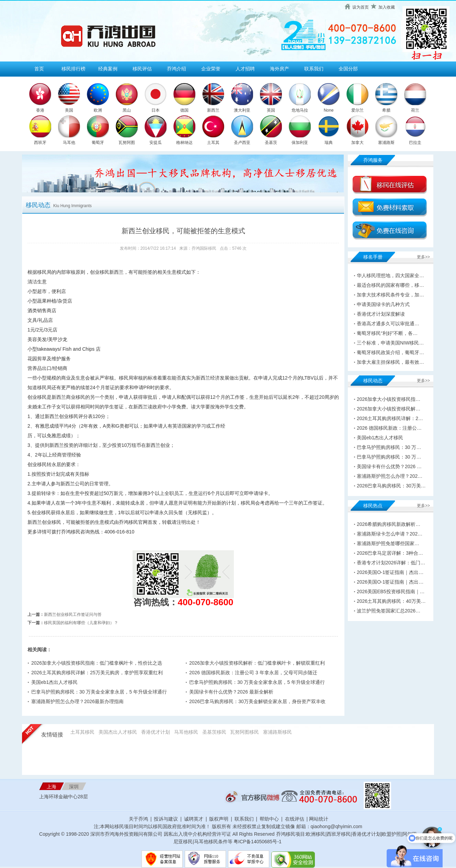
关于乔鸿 (138, 819)
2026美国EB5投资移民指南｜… (391, 591)
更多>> (423, 257)
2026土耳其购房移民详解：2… (390, 418)
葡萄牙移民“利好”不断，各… (387, 333)
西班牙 (40, 143)
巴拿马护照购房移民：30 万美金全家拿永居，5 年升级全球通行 (257, 682)
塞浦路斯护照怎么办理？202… (390, 476)
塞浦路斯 (386, 143)
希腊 (386, 110)
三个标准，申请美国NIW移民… (390, 343)
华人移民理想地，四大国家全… (390, 275)
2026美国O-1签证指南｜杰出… (390, 572)
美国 (69, 110)
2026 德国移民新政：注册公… (389, 428)
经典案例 (108, 69)
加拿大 (357, 143)
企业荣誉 (211, 69)
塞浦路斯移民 (277, 732)
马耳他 (69, 143)
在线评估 (295, 819)
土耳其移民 (82, 732)
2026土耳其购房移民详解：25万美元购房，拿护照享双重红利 (97, 673)
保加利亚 (300, 143)
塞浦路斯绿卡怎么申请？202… (390, 534)
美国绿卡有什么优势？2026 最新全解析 (231, 692)
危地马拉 (300, 110)
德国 (184, 110)
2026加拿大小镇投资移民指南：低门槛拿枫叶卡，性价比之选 (97, 663)
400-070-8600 (206, 602)
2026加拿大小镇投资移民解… (389, 409)
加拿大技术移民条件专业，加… (390, 295)
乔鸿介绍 (176, 69)
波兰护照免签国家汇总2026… (389, 611)
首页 (39, 69)
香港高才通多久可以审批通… (388, 324)
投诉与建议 (166, 819)
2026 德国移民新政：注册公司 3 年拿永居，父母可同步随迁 (253, 673)
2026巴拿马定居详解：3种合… (390, 553)
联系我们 (314, 69)
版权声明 (219, 819)
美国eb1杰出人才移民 (54, 682)
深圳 (74, 787)
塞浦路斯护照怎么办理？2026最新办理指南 (77, 701)
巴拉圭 (415, 143)
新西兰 (213, 110)
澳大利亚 (242, 110)
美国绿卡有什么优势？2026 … (389, 466)
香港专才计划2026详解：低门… (391, 563)
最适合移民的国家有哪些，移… (390, 285)
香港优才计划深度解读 (381, 314)
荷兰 (415, 110)
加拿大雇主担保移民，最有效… (390, 362)
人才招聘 (245, 69)
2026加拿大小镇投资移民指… (389, 399)
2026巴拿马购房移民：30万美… (391, 486)
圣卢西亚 (242, 143)
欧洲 (98, 110)
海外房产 (280, 69)
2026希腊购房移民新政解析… (389, 524)
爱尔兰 (357, 110)
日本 (156, 110)
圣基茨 (271, 143)
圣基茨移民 (214, 732)
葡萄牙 (98, 143)
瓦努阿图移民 (244, 732)
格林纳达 (184, 143)
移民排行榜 (73, 69)
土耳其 (213, 143)
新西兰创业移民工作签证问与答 (73, 615)
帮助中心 (269, 819)
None (329, 110)
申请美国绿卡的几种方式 (383, 304)
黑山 (127, 110)
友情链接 (52, 735)
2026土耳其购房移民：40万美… (391, 601)
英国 (271, 110)
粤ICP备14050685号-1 (258, 842)
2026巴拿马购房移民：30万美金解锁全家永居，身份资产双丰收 (257, 701)
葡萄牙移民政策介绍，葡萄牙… (390, 352)
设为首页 (361, 7)
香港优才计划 (156, 732)
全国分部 (348, 69)
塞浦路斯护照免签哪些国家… (388, 543)
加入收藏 (387, 7)
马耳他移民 (186, 732)
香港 (40, 110)
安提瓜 (156, 143)
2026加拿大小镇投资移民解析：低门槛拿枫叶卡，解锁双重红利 (257, 663)
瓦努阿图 (127, 143)
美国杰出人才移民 (118, 732)
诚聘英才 (194, 819)
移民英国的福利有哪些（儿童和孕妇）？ (81, 623)
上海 (52, 787)
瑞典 (329, 143)
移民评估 (142, 69)
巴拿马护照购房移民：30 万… (389, 447)
